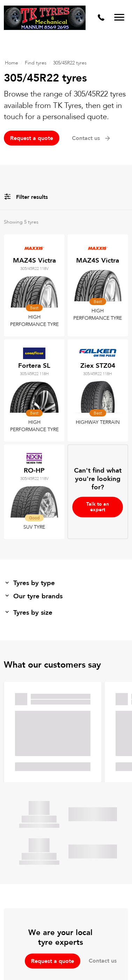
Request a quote (32, 138)
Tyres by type (29, 583)
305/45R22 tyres (70, 63)
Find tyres (36, 63)
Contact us (91, 138)
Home (12, 63)
